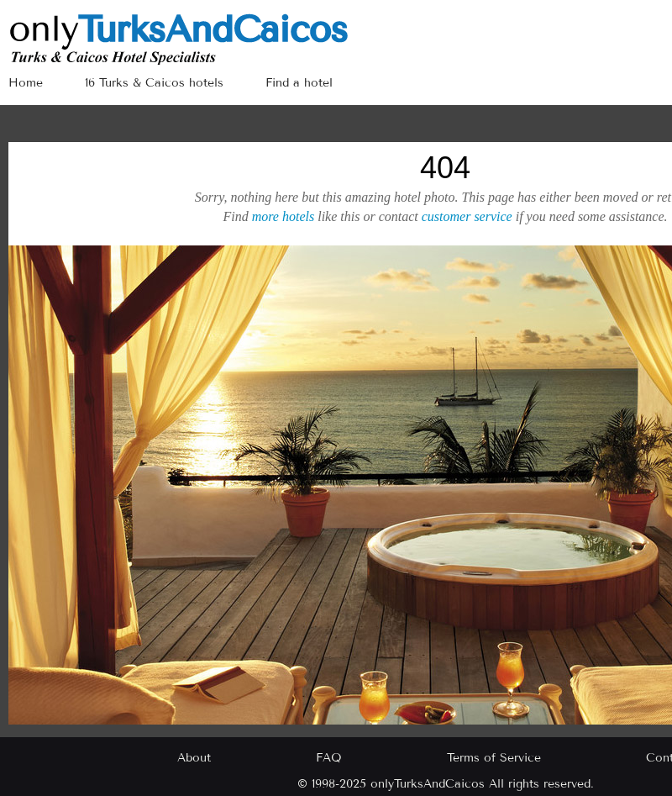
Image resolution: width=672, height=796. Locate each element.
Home (26, 83)
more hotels (283, 216)
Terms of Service (494, 758)
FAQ (329, 758)
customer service (467, 216)
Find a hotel (299, 83)
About (194, 758)
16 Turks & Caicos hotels (154, 83)
